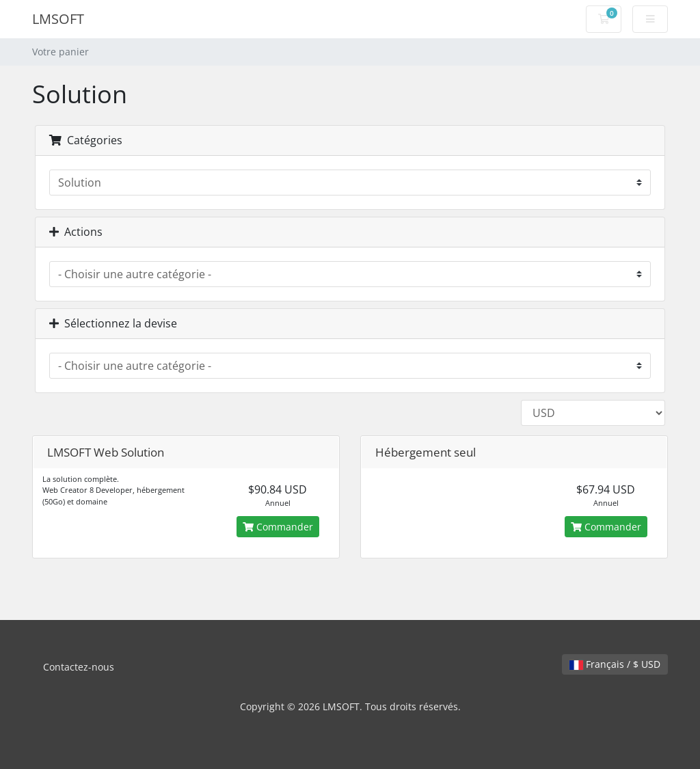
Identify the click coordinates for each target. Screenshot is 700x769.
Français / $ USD (615, 664)
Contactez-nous (79, 667)
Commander (278, 527)
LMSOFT (58, 19)
